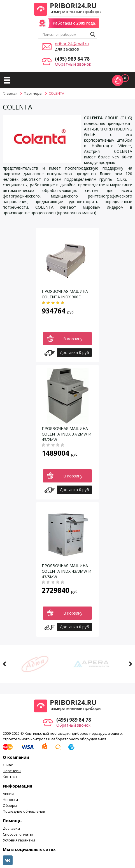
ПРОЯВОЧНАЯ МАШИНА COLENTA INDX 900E (65, 294)
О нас (8, 765)
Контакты (12, 777)
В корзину (73, 339)
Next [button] (130, 664)
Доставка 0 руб (74, 352)
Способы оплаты (18, 834)
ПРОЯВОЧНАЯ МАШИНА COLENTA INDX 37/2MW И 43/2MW (67, 434)
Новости (10, 800)
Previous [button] (5, 664)
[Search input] (65, 34)
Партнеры (12, 771)
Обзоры (10, 805)
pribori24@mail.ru (72, 44)
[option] (39, 664)
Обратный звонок (73, 64)
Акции (8, 794)
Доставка (11, 828)
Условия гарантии (19, 840)
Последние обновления (24, 811)
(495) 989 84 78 (72, 59)
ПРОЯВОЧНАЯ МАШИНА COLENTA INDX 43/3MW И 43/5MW (67, 571)
